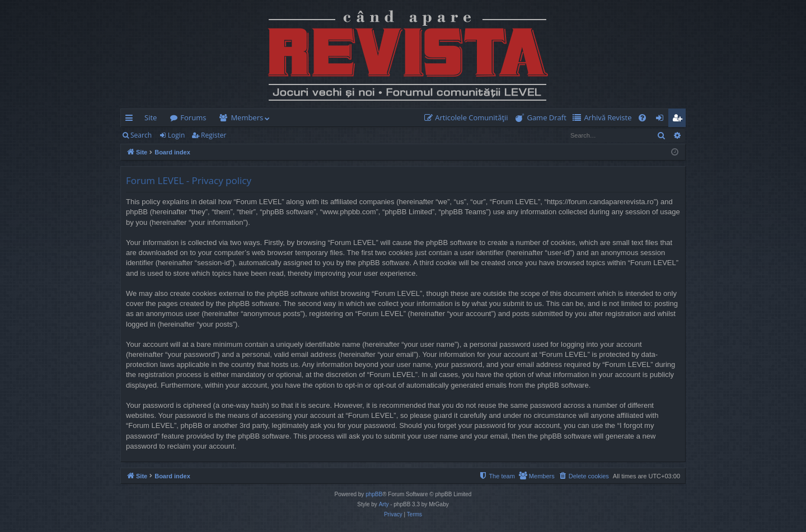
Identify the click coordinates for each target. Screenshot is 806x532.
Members (247, 117)
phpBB (374, 494)
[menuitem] (468, 118)
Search (141, 135)
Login (176, 135)
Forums (193, 117)
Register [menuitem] (680, 120)
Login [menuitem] (662, 120)
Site (151, 117)
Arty (384, 504)
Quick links (131, 120)
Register (214, 135)
